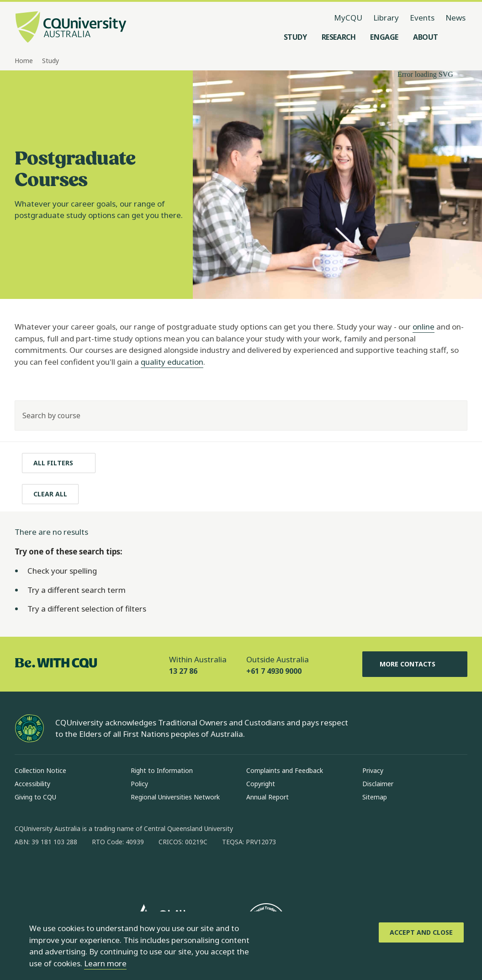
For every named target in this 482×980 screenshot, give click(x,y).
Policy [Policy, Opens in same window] (139, 784)
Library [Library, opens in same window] (386, 18)
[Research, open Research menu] (339, 37)
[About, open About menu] (426, 37)
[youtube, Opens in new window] (120, 871)
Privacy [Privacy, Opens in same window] (373, 770)
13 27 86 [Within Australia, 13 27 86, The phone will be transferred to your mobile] (183, 671)
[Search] (452, 415)
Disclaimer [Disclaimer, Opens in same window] (378, 784)
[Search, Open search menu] (458, 37)
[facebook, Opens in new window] (25, 871)
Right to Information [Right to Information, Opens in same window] (162, 770)
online (424, 327)
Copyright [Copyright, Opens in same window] (261, 784)
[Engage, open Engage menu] (384, 37)
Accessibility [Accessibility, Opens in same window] (32, 784)
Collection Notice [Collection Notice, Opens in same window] (40, 770)
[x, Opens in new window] (96, 871)
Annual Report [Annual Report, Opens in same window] (267, 797)
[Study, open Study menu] (295, 37)
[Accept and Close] (421, 932)
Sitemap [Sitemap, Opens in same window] (375, 797)
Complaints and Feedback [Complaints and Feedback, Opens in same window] (285, 770)
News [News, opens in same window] (456, 18)
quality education (172, 362)
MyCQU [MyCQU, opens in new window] (348, 18)
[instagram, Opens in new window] (48, 871)
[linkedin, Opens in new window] (72, 871)
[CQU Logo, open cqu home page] (71, 28)
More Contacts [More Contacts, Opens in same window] (415, 664)
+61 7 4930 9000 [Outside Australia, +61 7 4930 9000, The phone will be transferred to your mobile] (274, 671)
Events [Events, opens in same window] (422, 18)
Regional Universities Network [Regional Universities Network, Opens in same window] (175, 797)
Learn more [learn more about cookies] (105, 963)
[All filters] (59, 463)
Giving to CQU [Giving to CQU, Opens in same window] (35, 797)
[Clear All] (50, 494)
